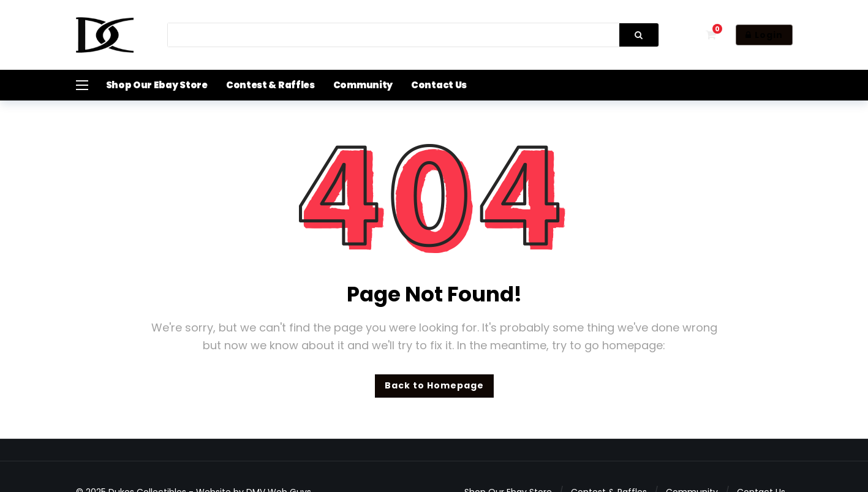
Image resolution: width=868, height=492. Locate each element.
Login (764, 35)
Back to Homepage (434, 385)
